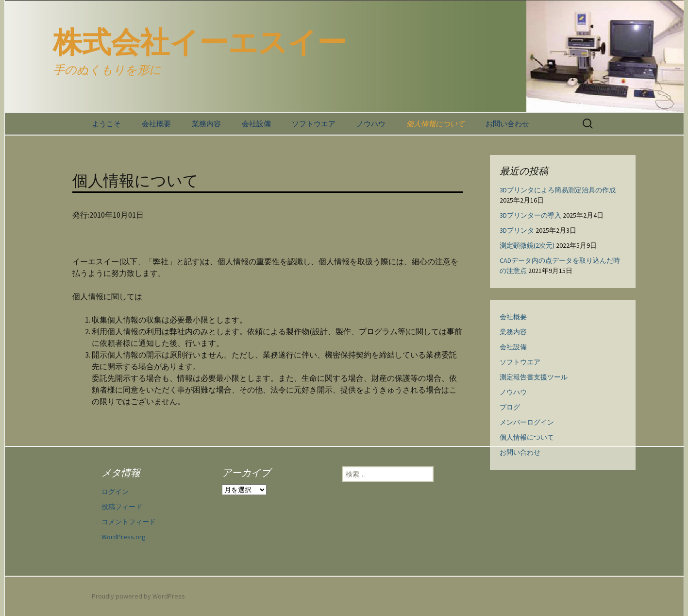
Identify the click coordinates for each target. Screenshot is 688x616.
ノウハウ (371, 124)
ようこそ (106, 124)
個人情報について (436, 124)
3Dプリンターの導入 (530, 215)
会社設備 (256, 124)
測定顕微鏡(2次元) (527, 245)
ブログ (510, 407)
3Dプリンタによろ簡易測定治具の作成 (558, 190)
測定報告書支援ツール (534, 377)
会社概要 (156, 124)
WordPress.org (124, 537)
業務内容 (206, 124)
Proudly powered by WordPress (138, 596)
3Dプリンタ (517, 230)
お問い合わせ (507, 124)
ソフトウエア (314, 124)
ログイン (115, 492)
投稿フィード (122, 507)
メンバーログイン (527, 422)
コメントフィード (129, 522)
